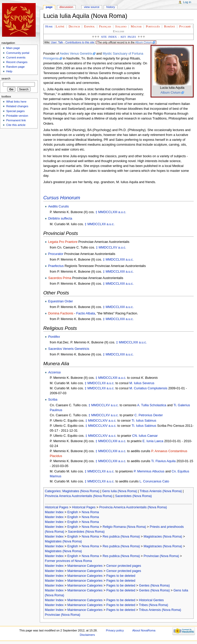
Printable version (17, 116)
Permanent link (16, 120)
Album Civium (144, 42)
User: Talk (57, 42)
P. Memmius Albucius (149, 471)
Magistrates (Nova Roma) (81, 491)
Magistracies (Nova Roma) (163, 537)
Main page (13, 48)
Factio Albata (86, 313)
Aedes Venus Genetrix (76, 54)
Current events (16, 57)
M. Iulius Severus (142, 383)
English (73, 512)
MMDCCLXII (97, 224)
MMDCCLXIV (98, 421)
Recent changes (17, 62)
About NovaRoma (144, 630)
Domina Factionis (61, 313)
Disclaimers (87, 635)
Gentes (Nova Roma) (154, 586)
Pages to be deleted (121, 576)
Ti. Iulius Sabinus (144, 421)
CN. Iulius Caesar (145, 436)
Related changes (17, 106)
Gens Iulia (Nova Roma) (120, 491)
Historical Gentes (151, 600)
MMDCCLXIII (108, 212)
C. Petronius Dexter (149, 415)
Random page (15, 67)
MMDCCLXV (108, 247)
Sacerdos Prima (60, 278)
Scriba (53, 400)
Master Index (54, 512)
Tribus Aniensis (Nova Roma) (161, 491)
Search (6, 78)
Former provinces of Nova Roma (68, 561)
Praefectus (56, 266)
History (111, 7)
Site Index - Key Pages (119, 37)
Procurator (56, 254)
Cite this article (16, 125)
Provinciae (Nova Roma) (161, 556)
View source (92, 7)
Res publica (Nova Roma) (121, 537)
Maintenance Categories (85, 566)
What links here (16, 102)
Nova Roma (90, 512)
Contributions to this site (80, 42)
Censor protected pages (124, 566)
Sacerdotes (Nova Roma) (134, 496)
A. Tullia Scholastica (152, 405)
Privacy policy (115, 630)
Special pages (15, 111)
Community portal (18, 53)
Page (49, 7)
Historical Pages (57, 507)
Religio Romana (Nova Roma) (124, 527)
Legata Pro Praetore (63, 242)
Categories (53, 491)
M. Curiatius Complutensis (148, 388)
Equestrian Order (61, 301)
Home (49, 26)
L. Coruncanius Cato (154, 481)
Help (9, 71)
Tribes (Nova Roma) (154, 605)
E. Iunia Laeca (153, 441)
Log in (187, 2)
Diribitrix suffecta (60, 219)
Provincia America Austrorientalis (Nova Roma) (79, 496)
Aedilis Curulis (58, 206)
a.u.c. (122, 212)
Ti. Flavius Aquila (163, 461)
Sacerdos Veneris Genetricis (69, 349)
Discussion (66, 7)
